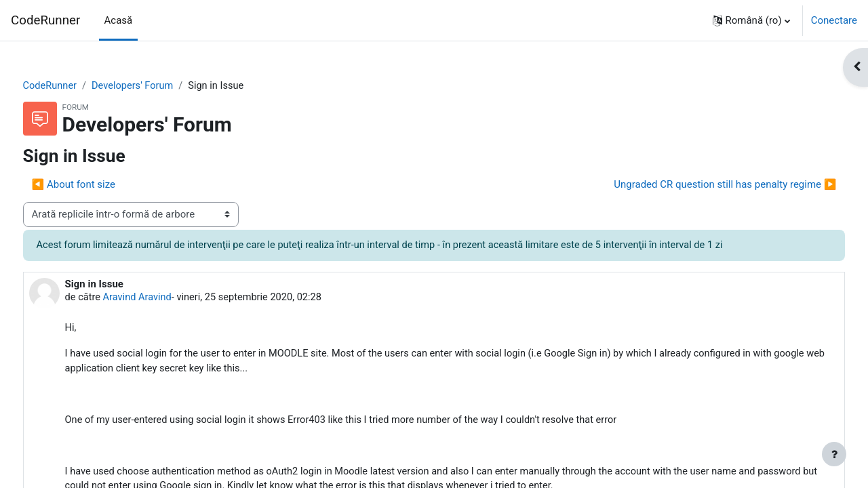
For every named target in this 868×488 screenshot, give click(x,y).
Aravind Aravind (165, 298)
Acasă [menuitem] (119, 20)
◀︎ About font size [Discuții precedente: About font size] (99, 185)
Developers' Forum (161, 86)
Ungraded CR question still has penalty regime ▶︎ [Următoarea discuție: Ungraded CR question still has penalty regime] (700, 185)
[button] (751, 20)
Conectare (834, 20)
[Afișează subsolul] (834, 454)
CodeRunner (45, 20)
